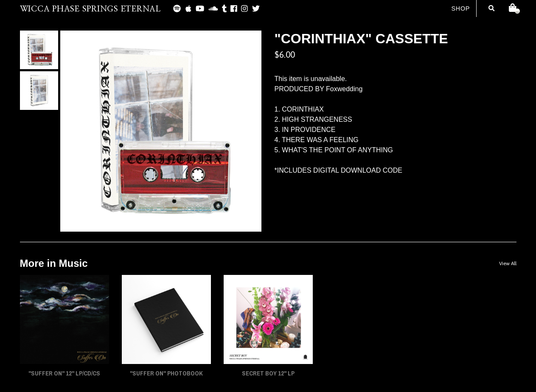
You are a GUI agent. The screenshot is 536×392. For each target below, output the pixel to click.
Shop (460, 8)
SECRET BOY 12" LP (268, 373)
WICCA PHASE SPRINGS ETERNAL (90, 9)
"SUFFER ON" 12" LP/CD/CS (64, 373)
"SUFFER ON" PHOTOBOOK (166, 373)
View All (508, 263)
